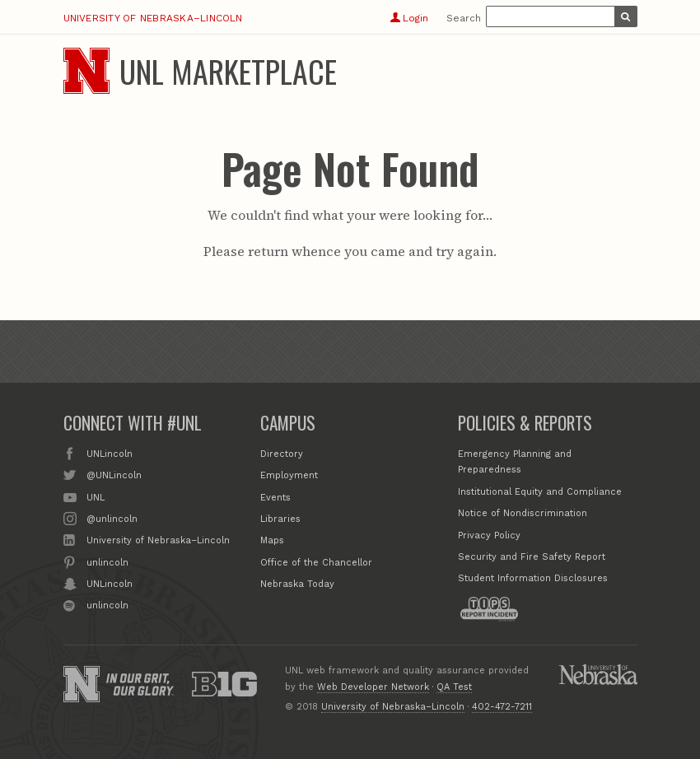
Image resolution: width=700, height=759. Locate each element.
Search (464, 18)
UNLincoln (110, 453)
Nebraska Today (297, 584)
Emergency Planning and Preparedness (515, 462)
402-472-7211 (502, 707)
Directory (282, 454)
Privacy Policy (489, 535)
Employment (289, 475)
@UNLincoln (114, 474)
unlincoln (107, 561)
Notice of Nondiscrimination (523, 513)
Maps (272, 540)
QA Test (454, 687)
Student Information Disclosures (533, 578)
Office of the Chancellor (316, 563)
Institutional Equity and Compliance (540, 492)
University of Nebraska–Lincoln (153, 18)
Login (409, 18)
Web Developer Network (373, 687)
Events (275, 498)
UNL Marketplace (228, 71)
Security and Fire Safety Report (532, 557)
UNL (96, 496)
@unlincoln (112, 518)
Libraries (280, 519)
